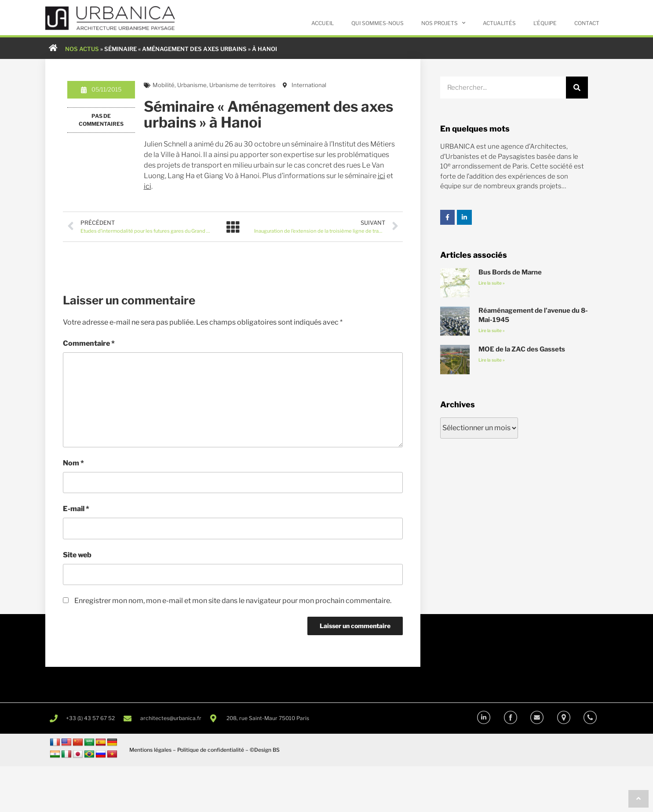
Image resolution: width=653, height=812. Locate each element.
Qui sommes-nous (378, 23)
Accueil (323, 23)
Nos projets (443, 23)
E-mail (76, 510)
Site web (77, 555)
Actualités (499, 23)
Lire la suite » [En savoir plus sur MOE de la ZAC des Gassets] (492, 360)
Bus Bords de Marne (510, 273)
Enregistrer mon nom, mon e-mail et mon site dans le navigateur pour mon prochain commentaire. (233, 601)
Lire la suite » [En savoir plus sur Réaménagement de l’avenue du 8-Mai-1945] (492, 331)
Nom (73, 463)
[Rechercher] (577, 88)
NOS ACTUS (82, 49)
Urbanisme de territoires (243, 85)
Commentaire (89, 344)
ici (381, 176)
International (309, 85)
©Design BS (265, 750)
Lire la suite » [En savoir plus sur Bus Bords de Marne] (492, 283)
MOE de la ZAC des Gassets (522, 349)
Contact (587, 23)
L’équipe (545, 23)
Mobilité (164, 85)
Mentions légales (150, 750)
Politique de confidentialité (211, 750)
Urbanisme (192, 85)
